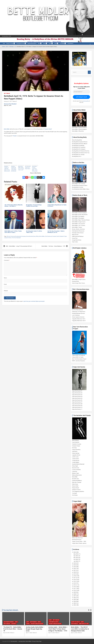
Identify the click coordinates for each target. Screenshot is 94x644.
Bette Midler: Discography (78, 216)
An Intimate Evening (9, 622)
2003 (75, 603)
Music (39, 43)
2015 (75, 581)
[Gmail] (29, 176)
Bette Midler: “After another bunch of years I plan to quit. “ (21, 168)
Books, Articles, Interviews (78, 229)
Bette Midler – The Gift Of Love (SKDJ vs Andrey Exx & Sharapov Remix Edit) (80, 629)
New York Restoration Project (79, 359)
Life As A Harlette (76, 470)
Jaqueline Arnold (76, 455)
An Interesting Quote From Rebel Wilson (28, 168)
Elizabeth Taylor (63, 236)
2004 (75, 601)
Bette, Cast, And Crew (77, 538)
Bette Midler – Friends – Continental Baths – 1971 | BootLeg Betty (35, 169)
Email (5, 284)
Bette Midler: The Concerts (79, 224)
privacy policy (86, 101)
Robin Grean (75, 484)
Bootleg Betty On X (77, 156)
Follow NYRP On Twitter (78, 357)
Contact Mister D (70, 43)
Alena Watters (76, 440)
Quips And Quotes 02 (77, 393)
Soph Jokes (75, 242)
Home (4, 43)
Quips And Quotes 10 (77, 407)
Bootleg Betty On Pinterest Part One (81, 151)
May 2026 (76, 554)
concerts (14, 624)
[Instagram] (35, 176)
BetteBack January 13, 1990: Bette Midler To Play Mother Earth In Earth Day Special (7, 169)
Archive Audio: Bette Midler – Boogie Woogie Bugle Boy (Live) (35, 629)
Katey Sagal (75, 466)
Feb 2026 (76, 559)
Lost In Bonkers (76, 315)
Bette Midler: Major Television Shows (81, 220)
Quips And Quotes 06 (77, 400)
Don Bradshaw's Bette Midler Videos (81, 189)
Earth (58, 236)
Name (5, 278)
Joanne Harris (76, 459)
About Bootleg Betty (77, 140)
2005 (75, 600)
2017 (75, 578)
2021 (75, 570)
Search (89, 72)
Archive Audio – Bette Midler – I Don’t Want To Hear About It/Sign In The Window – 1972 (58, 629)
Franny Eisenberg (76, 450)
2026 (75, 552)
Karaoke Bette (76, 281)
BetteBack (7, 93)
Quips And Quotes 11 (77, 409)
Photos (50, 43)
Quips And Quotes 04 (77, 397)
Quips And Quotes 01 (77, 391)
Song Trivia (75, 238)
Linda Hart (75, 471)
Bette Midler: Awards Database (79, 127)
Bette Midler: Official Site (78, 131)
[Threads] (41, 176)
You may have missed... (11, 610)
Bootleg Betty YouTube (78, 187)
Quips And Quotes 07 (77, 402)
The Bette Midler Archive (37, 624)
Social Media (62, 43)
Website (6, 291)
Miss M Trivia (75, 235)
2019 (75, 574)
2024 (75, 565)
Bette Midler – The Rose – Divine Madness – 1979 (53, 246)
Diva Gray (74, 448)
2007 (75, 596)
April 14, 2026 (52, 633)
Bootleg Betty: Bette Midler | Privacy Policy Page (30, 641)
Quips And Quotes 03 (77, 395)
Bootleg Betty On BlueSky (78, 145)
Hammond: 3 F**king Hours (79, 312)
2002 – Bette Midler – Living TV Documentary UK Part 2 (19, 246)
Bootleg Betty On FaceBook (79, 147)
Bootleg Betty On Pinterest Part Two (81, 153)
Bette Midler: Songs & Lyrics (79, 222)
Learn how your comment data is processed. (34, 301)
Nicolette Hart (75, 479)
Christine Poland (76, 446)
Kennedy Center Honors (78, 233)
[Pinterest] (27, 176)
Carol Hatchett (76, 442)
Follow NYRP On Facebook (79, 355)
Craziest (54, 236)
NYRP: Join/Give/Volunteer (79, 361)
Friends (15, 136)
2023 (75, 567)
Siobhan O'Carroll (76, 490)
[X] (38, 176)
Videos (44, 43)
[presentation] (89, 610)
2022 (75, 569)
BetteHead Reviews (77, 540)
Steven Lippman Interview (78, 317)
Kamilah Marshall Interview (78, 313)
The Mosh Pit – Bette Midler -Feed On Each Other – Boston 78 (13, 629)
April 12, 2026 (74, 633)
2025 (75, 563)
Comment (7, 260)
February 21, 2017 (8, 101)
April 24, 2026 (6, 633)
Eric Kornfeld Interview (77, 310)
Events (56, 43)
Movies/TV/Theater (10, 43)
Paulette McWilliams (77, 481)
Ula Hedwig (75, 495)
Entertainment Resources (78, 231)
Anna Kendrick (30, 236)
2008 (75, 594)
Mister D (15, 101)
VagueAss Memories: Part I (79, 319)
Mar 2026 (76, 558)
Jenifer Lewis (75, 457)
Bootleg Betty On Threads (78, 155)
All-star (8, 236)
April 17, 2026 (29, 633)
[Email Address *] (81, 92)
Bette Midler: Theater (77, 227)
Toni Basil (74, 493)
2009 (75, 592)
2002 (75, 605)
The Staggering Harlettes (78, 491)
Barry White (36, 236)
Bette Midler (7, 129)
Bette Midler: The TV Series (79, 184)
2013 (75, 585)
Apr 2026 (76, 556)
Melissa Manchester (77, 475)
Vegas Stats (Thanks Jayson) (79, 543)
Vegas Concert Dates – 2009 (79, 541)
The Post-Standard (16, 238)
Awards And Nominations (32, 43)
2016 (75, 580)
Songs (28, 624)
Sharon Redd (75, 486)
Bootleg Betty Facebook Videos (80, 185)
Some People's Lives (84, 624)
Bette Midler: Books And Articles (80, 215)
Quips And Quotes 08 (77, 404)
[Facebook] (24, 176)
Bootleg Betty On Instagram (79, 149)
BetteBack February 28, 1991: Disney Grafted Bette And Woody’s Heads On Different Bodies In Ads (14, 169)
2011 (75, 589)
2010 (75, 590)
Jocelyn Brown (76, 460)
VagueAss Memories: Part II (79, 321)
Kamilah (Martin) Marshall (78, 464)
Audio (16, 622)
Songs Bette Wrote (77, 240)
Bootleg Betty (14, 641)
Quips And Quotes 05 (77, 398)
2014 (75, 583)
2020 (75, 572)
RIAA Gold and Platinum (78, 236)
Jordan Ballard (76, 462)
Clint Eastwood (49, 236)
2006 (75, 598)
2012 (75, 587)
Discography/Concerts (21, 43)
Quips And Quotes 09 (77, 406)
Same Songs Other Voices (78, 283)
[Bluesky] (44, 176)
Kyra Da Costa (76, 468)
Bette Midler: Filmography (78, 218)
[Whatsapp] (32, 176)
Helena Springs (76, 453)
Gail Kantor (75, 451)
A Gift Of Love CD (76, 622)
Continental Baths (54, 622)
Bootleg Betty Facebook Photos (80, 142)
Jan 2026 (76, 561)
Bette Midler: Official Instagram (79, 129)
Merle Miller (75, 477)
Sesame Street (48, 129)
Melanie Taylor (76, 473)
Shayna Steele (76, 488)
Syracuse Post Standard (10, 104)
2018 (75, 576)
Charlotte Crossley (77, 444)
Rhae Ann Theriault (77, 482)
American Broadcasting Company (18, 236)
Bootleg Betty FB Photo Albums (80, 144)
